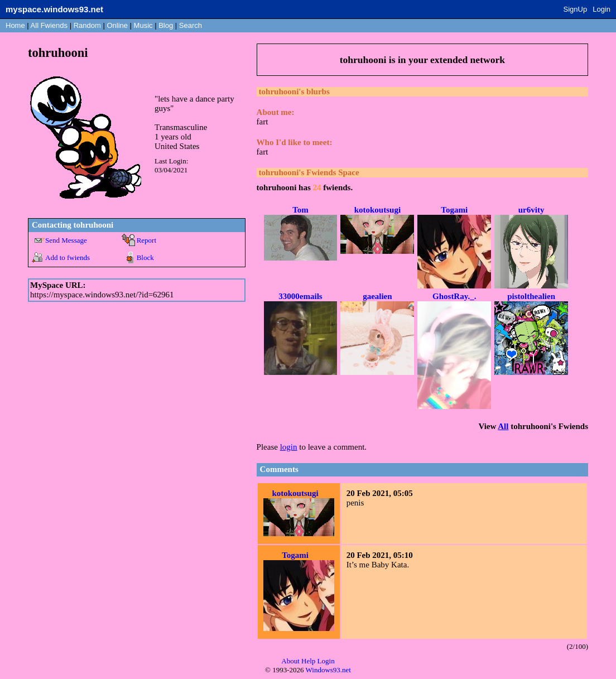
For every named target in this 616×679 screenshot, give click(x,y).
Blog (166, 25)
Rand (87, 25)
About (290, 661)
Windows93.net (328, 670)
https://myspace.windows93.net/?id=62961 (102, 295)
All (49, 25)
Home (15, 25)
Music (143, 25)
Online (117, 25)
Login (601, 9)
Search (191, 25)
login (289, 447)
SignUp (576, 9)
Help (308, 661)
